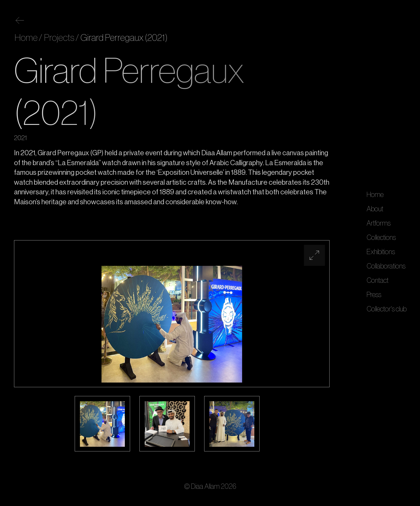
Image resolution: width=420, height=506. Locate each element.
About (375, 209)
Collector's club (387, 309)
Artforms (379, 223)
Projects (58, 38)
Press (374, 295)
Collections (381, 238)
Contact (378, 280)
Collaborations (386, 266)
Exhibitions (381, 252)
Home (375, 195)
